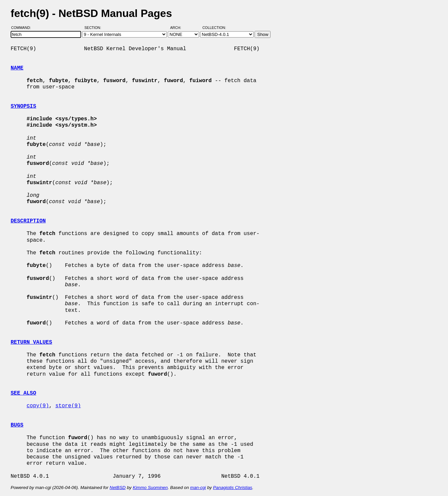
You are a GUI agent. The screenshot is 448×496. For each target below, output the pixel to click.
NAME (17, 68)
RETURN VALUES (31, 342)
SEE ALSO (23, 393)
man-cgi (198, 488)
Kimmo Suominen (150, 488)
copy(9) (38, 406)
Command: (23, 28)
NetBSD (118, 488)
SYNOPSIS (23, 106)
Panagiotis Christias (233, 488)
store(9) (68, 406)
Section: (94, 28)
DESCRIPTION (28, 221)
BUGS (17, 425)
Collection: (214, 28)
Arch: (179, 28)
